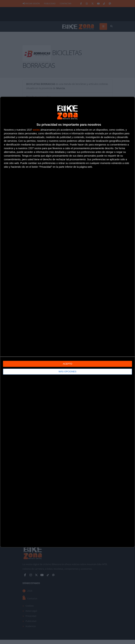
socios (36, 130)
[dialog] (67, 322)
